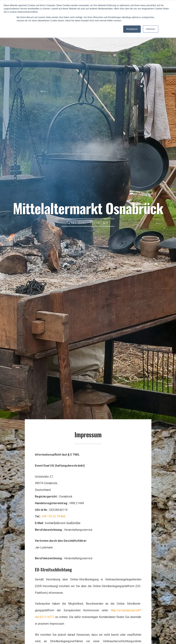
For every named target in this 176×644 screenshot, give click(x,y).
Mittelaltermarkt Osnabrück (88, 208)
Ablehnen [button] (151, 29)
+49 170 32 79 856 (53, 516)
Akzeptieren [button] (132, 29)
